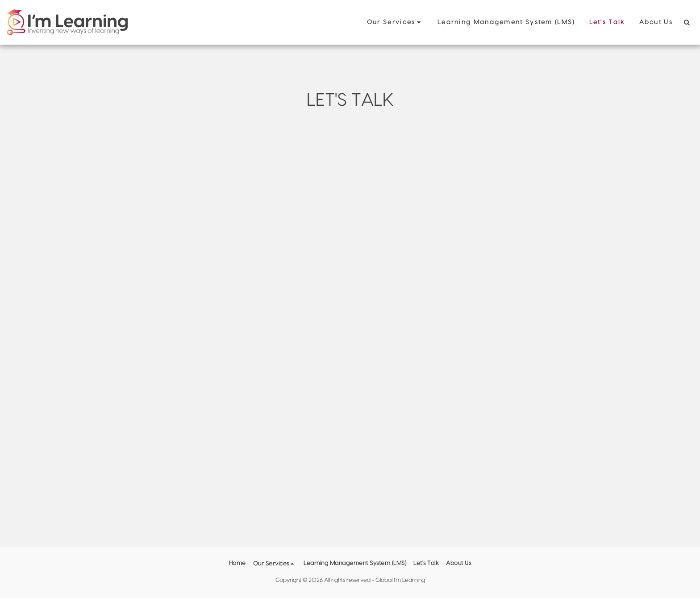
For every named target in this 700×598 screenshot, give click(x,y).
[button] (395, 22)
